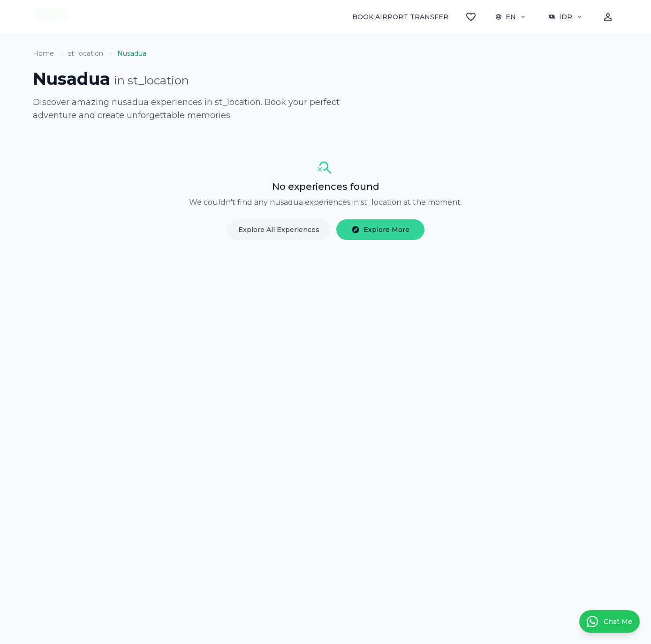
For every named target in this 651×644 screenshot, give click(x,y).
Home (43, 53)
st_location (86, 53)
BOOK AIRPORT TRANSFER (400, 17)
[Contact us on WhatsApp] (609, 622)
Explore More (380, 230)
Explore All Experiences (279, 230)
